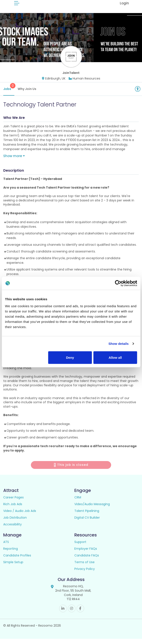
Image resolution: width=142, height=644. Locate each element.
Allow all (115, 357)
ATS (6, 547)
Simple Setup (13, 568)
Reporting (11, 554)
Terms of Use (84, 568)
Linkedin (63, 614)
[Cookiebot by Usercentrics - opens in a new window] (118, 283)
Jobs (9, 92)
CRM (78, 503)
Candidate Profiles (17, 561)
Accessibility (13, 530)
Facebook (80, 614)
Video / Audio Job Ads (20, 516)
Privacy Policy (85, 574)
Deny (70, 357)
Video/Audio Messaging (92, 510)
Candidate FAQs (87, 561)
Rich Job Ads (13, 510)
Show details (119, 344)
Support (80, 547)
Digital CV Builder (87, 523)
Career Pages (13, 503)
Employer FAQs (86, 554)
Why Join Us (27, 94)
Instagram (72, 614)
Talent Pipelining (87, 516)
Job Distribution (15, 523)
